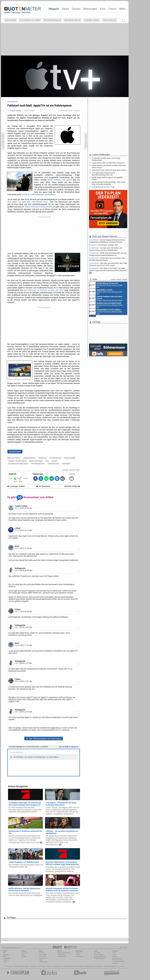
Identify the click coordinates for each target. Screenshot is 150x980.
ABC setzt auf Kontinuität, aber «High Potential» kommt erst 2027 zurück (108, 264)
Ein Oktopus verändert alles (104, 245)
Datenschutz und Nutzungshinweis (117, 959)
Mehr (122, 9)
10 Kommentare (29, 111)
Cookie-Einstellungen (118, 961)
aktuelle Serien (89, 966)
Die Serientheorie (52, 20)
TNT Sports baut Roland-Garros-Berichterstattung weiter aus (103, 174)
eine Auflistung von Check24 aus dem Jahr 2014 (44, 290)
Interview (24, 956)
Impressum (115, 963)
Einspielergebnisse (99, 956)
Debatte (78, 953)
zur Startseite (43, 486)
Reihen (23, 955)
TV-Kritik (78, 955)
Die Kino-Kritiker (99, 955)
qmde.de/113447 (74, 470)
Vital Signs (66, 464)
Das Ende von (110, 20)
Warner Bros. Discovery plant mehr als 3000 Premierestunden (107, 259)
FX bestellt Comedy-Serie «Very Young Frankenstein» (106, 159)
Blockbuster (72, 966)
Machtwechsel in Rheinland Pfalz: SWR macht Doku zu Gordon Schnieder (109, 183)
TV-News (42, 953)
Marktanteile (61, 955)
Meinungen (90, 9)
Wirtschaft (42, 956)
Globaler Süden (92, 20)
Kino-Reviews (80, 956)
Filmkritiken (33, 966)
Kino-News (97, 953)
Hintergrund (25, 953)
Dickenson (43, 458)
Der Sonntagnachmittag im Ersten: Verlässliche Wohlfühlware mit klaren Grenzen (107, 241)
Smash (54, 461)
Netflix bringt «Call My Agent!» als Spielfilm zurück (107, 178)
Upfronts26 (10, 20)
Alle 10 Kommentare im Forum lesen (43, 739)
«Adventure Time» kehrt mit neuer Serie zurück (109, 170)
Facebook (6, 960)
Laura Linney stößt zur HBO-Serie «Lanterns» (108, 163)
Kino (103, 9)
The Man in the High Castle (18, 464)
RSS (4, 953)
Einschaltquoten (57, 966)
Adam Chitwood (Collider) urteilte (39, 207)
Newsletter (6, 955)
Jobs (114, 955)
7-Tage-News (7, 958)
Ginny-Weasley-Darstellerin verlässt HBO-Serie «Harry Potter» (109, 166)
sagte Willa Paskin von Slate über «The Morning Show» (44, 201)
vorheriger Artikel (16, 486)
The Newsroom (53, 464)
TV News (49, 966)
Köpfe (41, 960)
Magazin (54, 9)
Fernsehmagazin (24, 966)
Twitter (5, 962)
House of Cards (70, 458)
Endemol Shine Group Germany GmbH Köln (106, 285)
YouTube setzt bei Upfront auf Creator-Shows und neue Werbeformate (105, 249)
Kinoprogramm (99, 966)
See (47, 461)
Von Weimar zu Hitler (30, 20)
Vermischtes (43, 955)
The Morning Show (38, 464)
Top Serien (121, 966)
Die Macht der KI (72, 20)
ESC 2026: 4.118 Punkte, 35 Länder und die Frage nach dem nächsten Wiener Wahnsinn (108, 271)
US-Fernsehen (43, 962)
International (43, 958)
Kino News (9, 966)
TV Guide (65, 966)
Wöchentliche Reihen (64, 953)
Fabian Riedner (16, 111)
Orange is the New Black (17, 461)
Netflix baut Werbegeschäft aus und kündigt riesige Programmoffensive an (108, 254)
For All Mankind (55, 458)
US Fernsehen (42, 966)
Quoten (76, 9)
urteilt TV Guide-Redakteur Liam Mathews (39, 194)
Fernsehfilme (80, 966)
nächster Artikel (72, 486)
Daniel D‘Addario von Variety (60, 180)
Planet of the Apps (36, 461)
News (65, 9)
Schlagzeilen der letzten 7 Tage (103, 187)
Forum (112, 9)
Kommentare (15, 452)
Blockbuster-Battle (99, 958)
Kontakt (114, 956)
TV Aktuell (15, 966)
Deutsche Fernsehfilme (111, 966)
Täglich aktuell (62, 956)
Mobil (5, 956)
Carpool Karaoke (30, 458)
